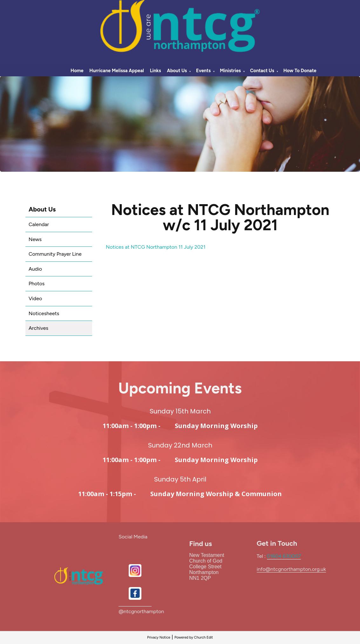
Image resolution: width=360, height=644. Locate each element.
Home (77, 71)
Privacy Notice (159, 637)
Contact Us (262, 71)
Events (203, 71)
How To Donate (300, 71)
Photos (37, 284)
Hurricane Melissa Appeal (117, 71)
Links (156, 71)
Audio (35, 269)
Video (35, 298)
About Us (177, 71)
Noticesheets (44, 313)
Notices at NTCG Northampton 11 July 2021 (156, 247)
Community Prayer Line (55, 254)
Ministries (230, 71)
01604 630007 (284, 556)
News (35, 239)
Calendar (39, 224)
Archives (38, 328)
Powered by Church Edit (194, 637)
